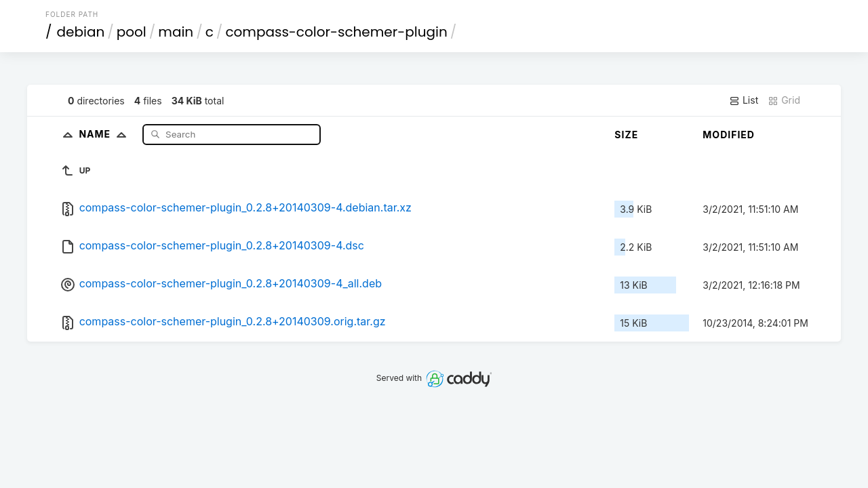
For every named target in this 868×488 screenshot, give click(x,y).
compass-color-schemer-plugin (336, 32)
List (744, 100)
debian (81, 32)
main (176, 32)
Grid (784, 100)
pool (132, 32)
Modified (729, 135)
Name (105, 134)
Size (626, 135)
